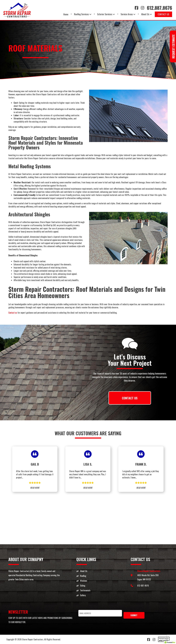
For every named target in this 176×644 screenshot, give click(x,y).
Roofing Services (81, 14)
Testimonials (85, 590)
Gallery (83, 595)
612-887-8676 (143, 586)
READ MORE (35, 488)
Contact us (13, 313)
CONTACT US (130, 398)
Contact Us (163, 14)
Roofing (83, 576)
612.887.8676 (159, 8)
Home (66, 14)
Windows (84, 581)
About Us (145, 14)
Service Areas (127, 14)
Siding (83, 586)
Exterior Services (105, 14)
